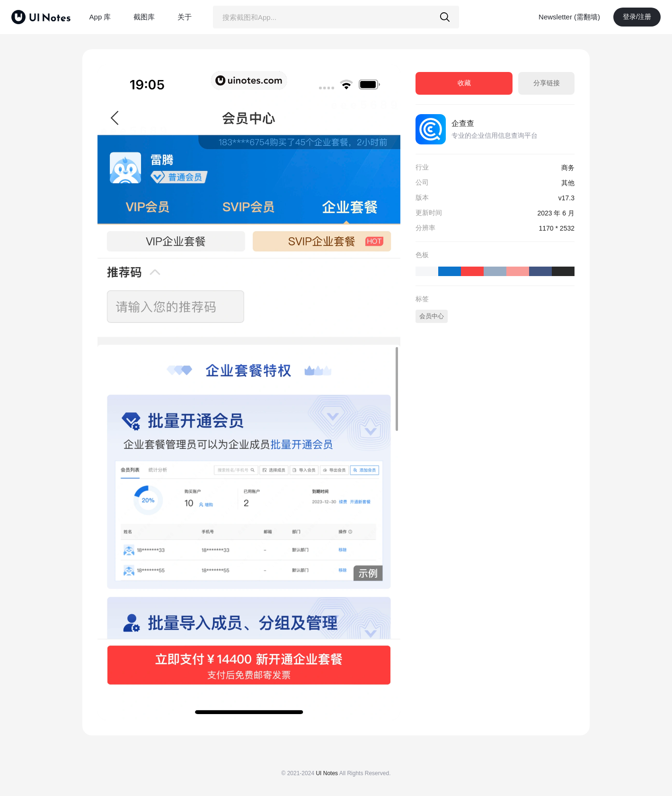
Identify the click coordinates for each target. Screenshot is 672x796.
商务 (568, 168)
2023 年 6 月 (556, 213)
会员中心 (432, 316)
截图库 (144, 17)
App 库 (100, 17)
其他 (568, 183)
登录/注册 (637, 17)
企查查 (463, 123)
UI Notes (327, 773)
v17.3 (566, 198)
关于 (185, 17)
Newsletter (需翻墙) (569, 17)
